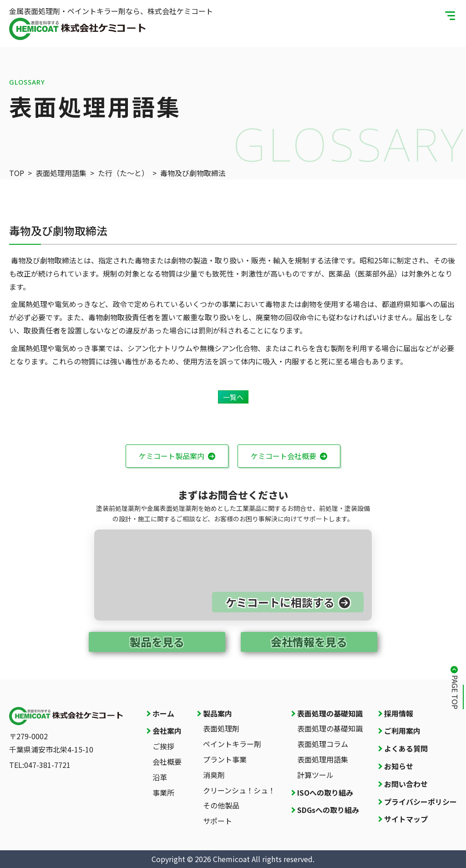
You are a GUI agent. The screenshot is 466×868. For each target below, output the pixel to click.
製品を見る (157, 642)
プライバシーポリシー (420, 802)
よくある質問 (406, 748)
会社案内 (167, 731)
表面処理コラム (323, 744)
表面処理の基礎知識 (330, 713)
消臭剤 (214, 775)
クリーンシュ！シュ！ (239, 790)
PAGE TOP (455, 692)
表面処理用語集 (323, 759)
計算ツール (315, 775)
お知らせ (399, 766)
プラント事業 (225, 759)
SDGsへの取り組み (328, 810)
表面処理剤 (221, 728)
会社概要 (167, 762)
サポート (218, 821)
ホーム (163, 713)
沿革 (160, 777)
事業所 (163, 792)
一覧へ (233, 397)
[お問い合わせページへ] (233, 575)
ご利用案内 (402, 731)
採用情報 (399, 713)
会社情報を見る (309, 642)
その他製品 (221, 805)
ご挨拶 (163, 746)
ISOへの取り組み (325, 792)
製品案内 (218, 713)
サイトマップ (406, 819)
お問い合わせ (406, 784)
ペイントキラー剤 (232, 744)
